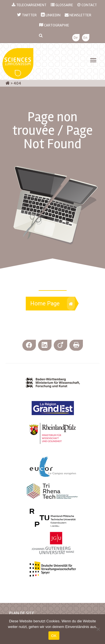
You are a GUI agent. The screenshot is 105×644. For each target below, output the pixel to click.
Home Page (53, 303)
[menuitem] (76, 38)
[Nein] (98, 629)
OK (54, 636)
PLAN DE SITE (22, 613)
